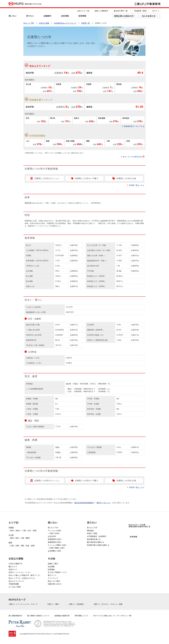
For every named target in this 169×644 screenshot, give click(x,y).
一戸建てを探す (54, 533)
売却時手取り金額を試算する (98, 545)
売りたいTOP (92, 528)
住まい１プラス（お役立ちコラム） (22, 578)
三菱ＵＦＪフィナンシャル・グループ (23, 604)
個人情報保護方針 (15, 616)
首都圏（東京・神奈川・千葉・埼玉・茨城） (23, 529)
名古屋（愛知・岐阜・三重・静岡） (20, 537)
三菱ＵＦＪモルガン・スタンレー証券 (108, 604)
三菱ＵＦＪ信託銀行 (76, 604)
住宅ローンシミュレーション (20, 572)
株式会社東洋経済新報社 (84, 503)
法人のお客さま (149, 16)
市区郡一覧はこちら (137, 185)
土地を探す (52, 536)
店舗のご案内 (53, 564)
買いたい (12, 16)
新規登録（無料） (141, 11)
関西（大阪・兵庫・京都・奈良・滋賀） (22, 544)
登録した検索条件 (101, 11)
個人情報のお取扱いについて (38, 616)
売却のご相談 (92, 533)
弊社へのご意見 (54, 581)
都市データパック (103, 503)
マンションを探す (55, 531)
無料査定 (90, 531)
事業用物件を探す (55, 542)
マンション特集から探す (57, 545)
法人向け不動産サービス (57, 572)
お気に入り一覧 (83, 11)
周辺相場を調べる (94, 539)
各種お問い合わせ (55, 584)
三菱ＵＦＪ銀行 (53, 604)
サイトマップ (53, 578)
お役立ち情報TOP (15, 564)
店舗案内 (47, 16)
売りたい (30, 16)
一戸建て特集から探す (56, 548)
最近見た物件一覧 (121, 11)
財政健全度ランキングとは (134, 126)
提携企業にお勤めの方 (124, 16)
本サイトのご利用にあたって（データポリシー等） (113, 616)
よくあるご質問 (15, 587)
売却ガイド (13, 569)
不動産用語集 (14, 584)
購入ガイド (13, 566)
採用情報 (82, 16)
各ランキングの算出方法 (134, 157)
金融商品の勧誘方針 (62, 616)
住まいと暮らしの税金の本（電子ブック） (25, 575)
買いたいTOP (53, 528)
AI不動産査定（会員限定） (97, 536)
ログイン (156, 11)
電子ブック (52, 575)
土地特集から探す (55, 551)
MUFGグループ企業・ (139, 526)
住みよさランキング (16, 581)
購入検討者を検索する (96, 542)
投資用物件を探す (55, 539)
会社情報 (65, 16)
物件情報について (82, 616)
